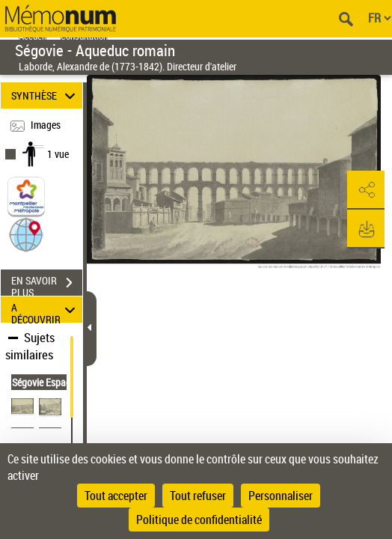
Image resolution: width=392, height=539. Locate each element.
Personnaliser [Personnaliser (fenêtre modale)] (281, 496)
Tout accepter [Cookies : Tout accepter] (116, 496)
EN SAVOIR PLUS (47, 284)
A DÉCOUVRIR (46, 310)
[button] (26, 234)
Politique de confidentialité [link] (199, 520)
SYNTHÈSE (46, 95)
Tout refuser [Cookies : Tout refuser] (198, 496)
